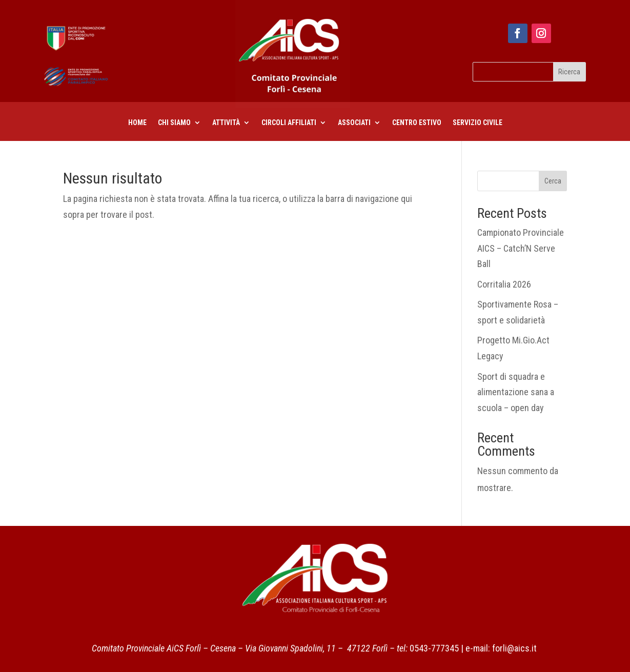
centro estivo (417, 123)
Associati (354, 123)
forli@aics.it (514, 648)
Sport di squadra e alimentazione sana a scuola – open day (516, 392)
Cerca (553, 181)
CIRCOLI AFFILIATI (289, 123)
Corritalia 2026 (504, 284)
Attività (226, 123)
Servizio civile (477, 123)
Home (137, 123)
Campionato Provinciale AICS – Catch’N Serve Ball (521, 248)
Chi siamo (174, 123)
